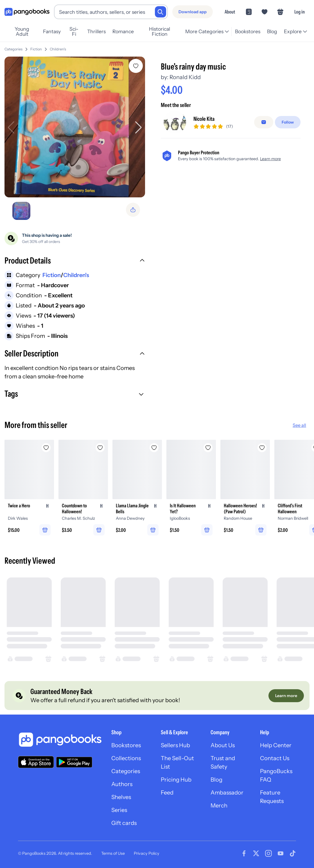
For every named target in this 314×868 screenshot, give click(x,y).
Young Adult (22, 32)
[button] (75, 261)
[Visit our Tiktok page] (293, 853)
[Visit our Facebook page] (244, 853)
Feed (167, 793)
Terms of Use (113, 853)
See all (299, 425)
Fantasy (52, 31)
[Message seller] (264, 124)
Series (119, 810)
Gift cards (124, 823)
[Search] (161, 12)
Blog (272, 31)
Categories (13, 49)
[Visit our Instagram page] (268, 853)
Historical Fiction (160, 32)
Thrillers (96, 31)
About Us (223, 745)
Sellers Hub (175, 745)
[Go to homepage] (27, 12)
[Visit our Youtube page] (281, 853)
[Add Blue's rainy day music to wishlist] (136, 66)
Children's (58, 49)
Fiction (36, 49)
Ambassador (227, 793)
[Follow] (288, 124)
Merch (219, 805)
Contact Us (275, 758)
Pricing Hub (176, 780)
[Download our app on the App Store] (36, 762)
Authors (122, 784)
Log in (300, 12)
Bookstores (248, 31)
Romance (123, 31)
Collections (126, 758)
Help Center (276, 745)
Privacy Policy (147, 853)
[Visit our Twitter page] (256, 853)
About (230, 12)
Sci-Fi (74, 32)
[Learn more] (286, 696)
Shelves (121, 797)
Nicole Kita (204, 121)
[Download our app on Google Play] (74, 762)
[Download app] (193, 12)
